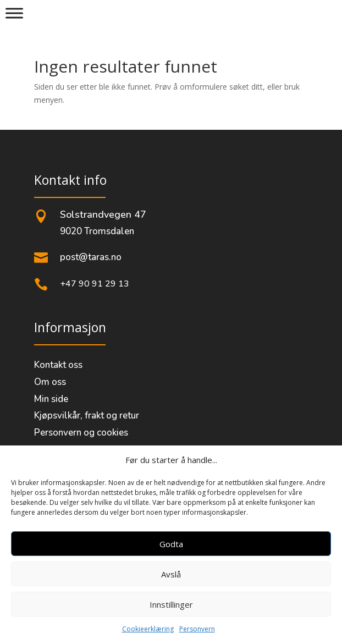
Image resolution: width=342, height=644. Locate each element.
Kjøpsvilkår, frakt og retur (87, 415)
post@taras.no (91, 257)
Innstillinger (171, 604)
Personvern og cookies (81, 433)
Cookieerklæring (148, 629)
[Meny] (14, 13)
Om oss (50, 382)
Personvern (197, 629)
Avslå (171, 574)
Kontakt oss (58, 365)
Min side (51, 399)
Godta (171, 544)
